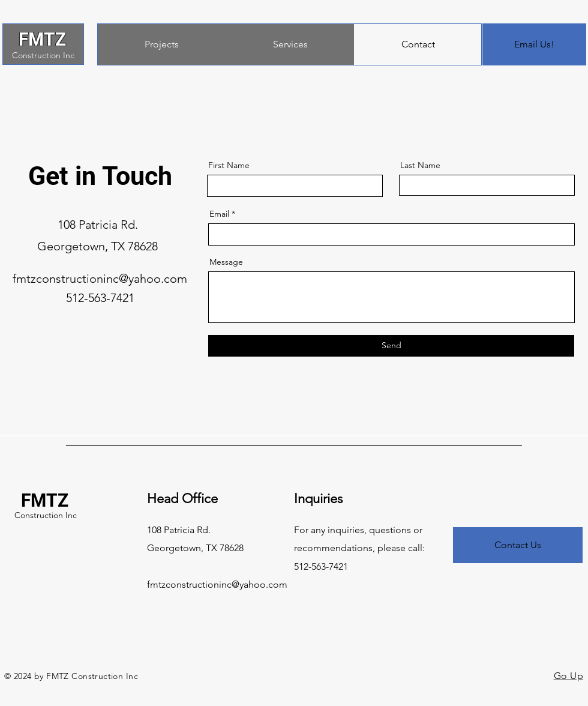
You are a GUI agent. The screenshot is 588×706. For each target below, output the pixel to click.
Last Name (420, 165)
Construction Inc (43, 55)
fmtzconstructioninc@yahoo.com (100, 279)
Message (226, 262)
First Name (229, 165)
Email (219, 214)
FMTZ (42, 39)
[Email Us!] (534, 44)
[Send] (391, 346)
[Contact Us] (518, 545)
